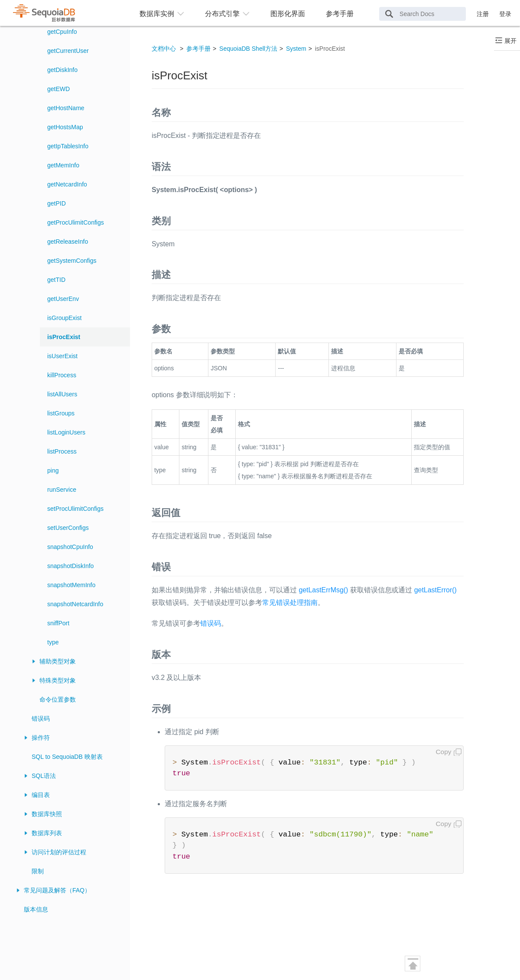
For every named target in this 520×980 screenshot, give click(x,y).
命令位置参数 (58, 699)
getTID (56, 280)
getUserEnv (63, 299)
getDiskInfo (62, 70)
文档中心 (164, 49)
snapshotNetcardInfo (75, 604)
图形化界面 (288, 14)
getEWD (58, 89)
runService (62, 490)
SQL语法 (44, 776)
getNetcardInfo (67, 184)
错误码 (41, 719)
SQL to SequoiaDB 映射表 (67, 757)
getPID (57, 203)
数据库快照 (47, 814)
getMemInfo (63, 165)
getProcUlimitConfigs (76, 222)
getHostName (66, 108)
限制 (38, 871)
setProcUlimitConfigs (75, 509)
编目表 (41, 795)
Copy (444, 752)
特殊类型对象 (58, 680)
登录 (505, 14)
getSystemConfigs (72, 261)
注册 (483, 14)
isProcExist (64, 337)
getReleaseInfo (68, 242)
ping (53, 470)
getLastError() (435, 590)
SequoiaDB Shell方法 (248, 49)
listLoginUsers (66, 432)
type (53, 642)
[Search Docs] (422, 14)
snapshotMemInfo (71, 585)
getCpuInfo (62, 32)
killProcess (62, 375)
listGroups (61, 413)
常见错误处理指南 (290, 603)
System (296, 49)
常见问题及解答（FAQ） (57, 890)
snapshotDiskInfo (70, 566)
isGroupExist (64, 318)
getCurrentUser (68, 51)
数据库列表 (47, 833)
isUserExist (62, 356)
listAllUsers (62, 394)
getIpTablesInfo (68, 146)
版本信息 (36, 909)
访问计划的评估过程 (59, 852)
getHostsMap (65, 127)
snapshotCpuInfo (70, 547)
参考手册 (340, 14)
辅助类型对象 (58, 661)
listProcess (62, 451)
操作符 (41, 738)
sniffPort (58, 623)
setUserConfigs (68, 528)
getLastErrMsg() (323, 590)
